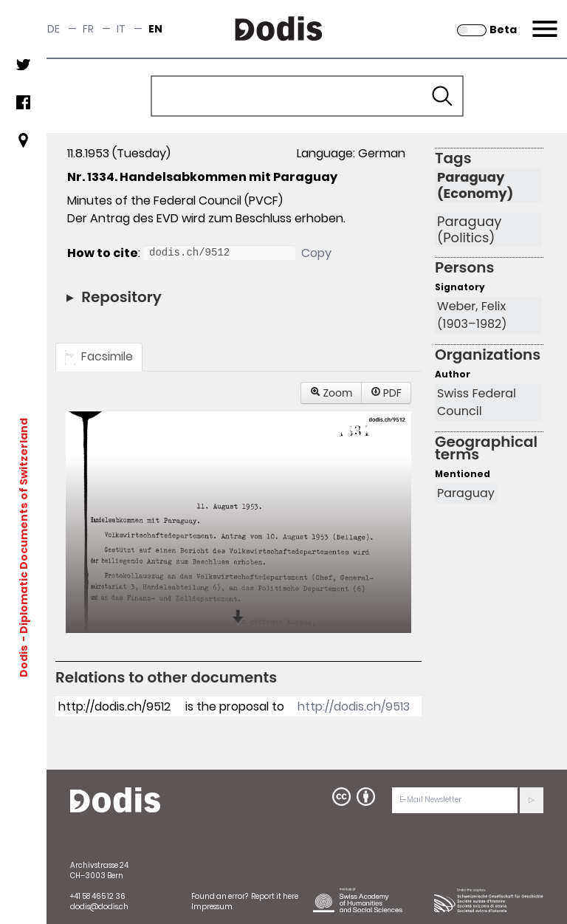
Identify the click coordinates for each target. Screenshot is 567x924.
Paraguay (466, 493)
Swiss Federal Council (477, 402)
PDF (386, 393)
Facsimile (99, 356)
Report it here (275, 896)
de (54, 29)
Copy (316, 253)
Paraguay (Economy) (475, 185)
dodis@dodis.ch (99, 907)
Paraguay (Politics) (469, 230)
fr (88, 29)
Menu (543, 20)
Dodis (24, 661)
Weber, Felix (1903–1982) (472, 315)
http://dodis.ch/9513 (354, 706)
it (121, 29)
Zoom (331, 393)
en (155, 29)
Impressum (212, 907)
